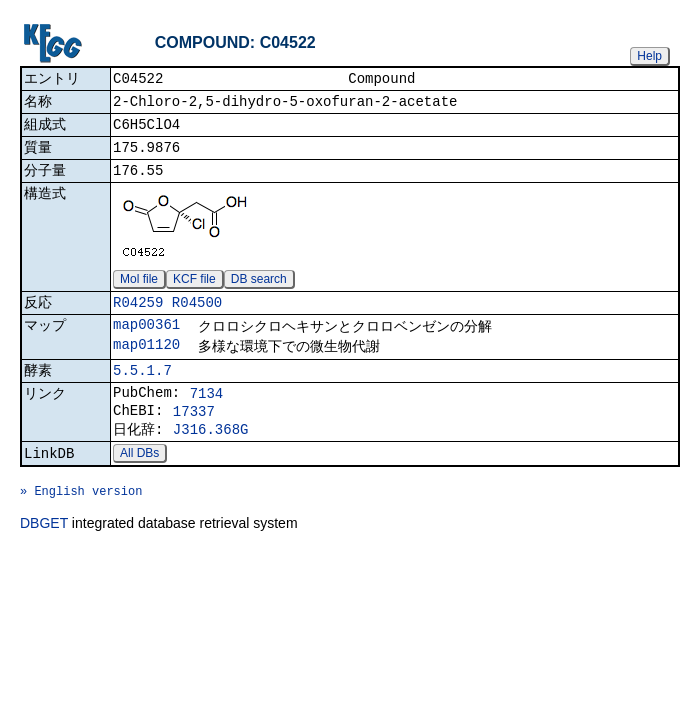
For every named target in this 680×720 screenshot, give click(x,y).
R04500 (197, 316)
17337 (194, 436)
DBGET (44, 563)
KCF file (194, 291)
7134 (207, 415)
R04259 (138, 316)
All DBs (139, 484)
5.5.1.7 (142, 390)
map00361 (146, 340)
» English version (81, 527)
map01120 (146, 362)
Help (649, 56)
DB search (259, 291)
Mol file (139, 291)
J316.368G (211, 457)
